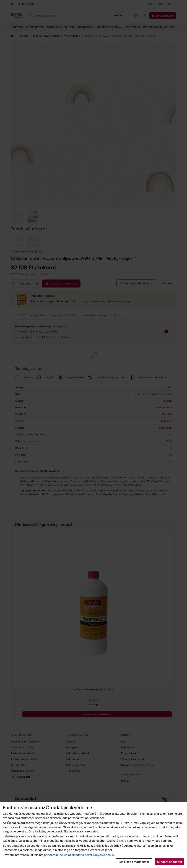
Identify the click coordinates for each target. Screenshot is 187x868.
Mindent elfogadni (169, 862)
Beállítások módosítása (134, 862)
